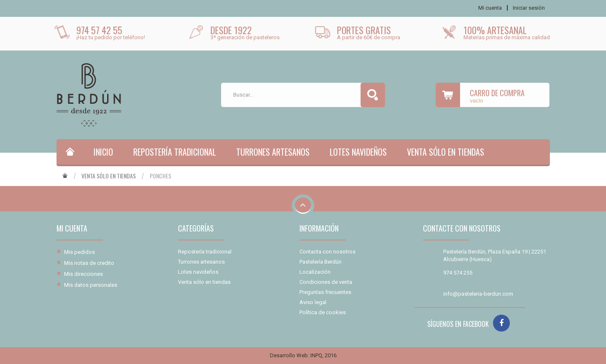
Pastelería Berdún (321, 262)
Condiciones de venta (326, 282)
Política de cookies (323, 312)
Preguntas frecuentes (325, 292)
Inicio (103, 152)
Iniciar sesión (529, 8)
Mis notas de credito (89, 263)
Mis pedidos (79, 252)
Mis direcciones (83, 274)
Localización (315, 272)
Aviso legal (313, 302)
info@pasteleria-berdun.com (478, 294)
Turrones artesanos (273, 152)
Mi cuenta (72, 228)
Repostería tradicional (175, 152)
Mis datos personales (91, 285)
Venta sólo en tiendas (446, 152)
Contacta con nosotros (327, 252)
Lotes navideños (358, 152)
